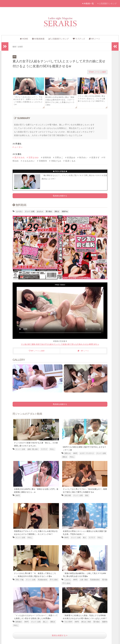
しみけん (68, 579)
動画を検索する (60, 635)
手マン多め (54, 579)
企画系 (21, 47)
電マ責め (49, 211)
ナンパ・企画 (30, 211)
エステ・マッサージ (87, 453)
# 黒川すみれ (19, 157)
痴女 (87, 495)
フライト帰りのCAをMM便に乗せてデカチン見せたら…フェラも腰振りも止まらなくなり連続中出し (92, 99)
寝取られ (68, 453)
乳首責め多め (43, 579)
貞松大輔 (68, 495)
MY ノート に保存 (97, 72)
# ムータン (18, 147)
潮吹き (57, 211)
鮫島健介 (19, 621)
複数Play (65, 211)
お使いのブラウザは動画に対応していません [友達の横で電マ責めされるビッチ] (60, 311)
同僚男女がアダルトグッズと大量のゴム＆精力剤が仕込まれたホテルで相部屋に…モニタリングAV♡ (36, 534)
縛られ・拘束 (86, 624)
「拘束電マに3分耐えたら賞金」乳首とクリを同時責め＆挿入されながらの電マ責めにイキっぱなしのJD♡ (85, 618)
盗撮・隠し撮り (33, 449)
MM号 (75, 453)
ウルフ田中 (68, 624)
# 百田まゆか (33, 157)
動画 (15, 47)
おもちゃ (40, 211)
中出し (52, 449)
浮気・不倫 (20, 579)
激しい (45, 621)
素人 (85, 537)
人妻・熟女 (84, 579)
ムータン (19, 211)
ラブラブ (44, 449)
